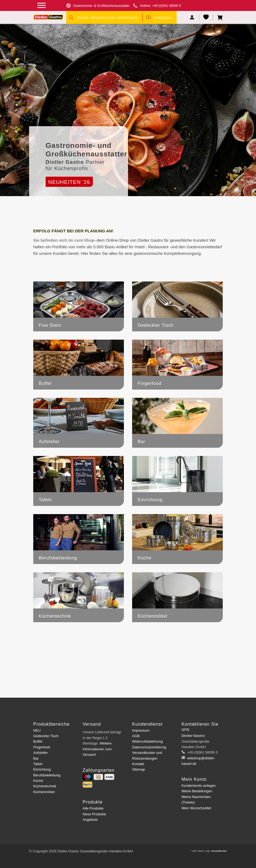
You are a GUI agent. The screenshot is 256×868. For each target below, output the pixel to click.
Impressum (141, 730)
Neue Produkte (94, 814)
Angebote (90, 820)
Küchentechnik (45, 786)
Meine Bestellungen (197, 791)
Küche (38, 781)
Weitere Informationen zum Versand (97, 749)
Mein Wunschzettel (196, 808)
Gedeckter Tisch (46, 736)
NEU (37, 730)
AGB (136, 736)
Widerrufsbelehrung (147, 741)
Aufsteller (41, 753)
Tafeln (38, 764)
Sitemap (139, 769)
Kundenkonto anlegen (199, 786)
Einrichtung (42, 769)
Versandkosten (219, 851)
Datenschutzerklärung (149, 747)
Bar (36, 758)
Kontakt (138, 764)
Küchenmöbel (44, 792)
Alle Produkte (93, 808)
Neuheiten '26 (69, 182)
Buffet (38, 741)
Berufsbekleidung (47, 775)
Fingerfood (42, 747)
